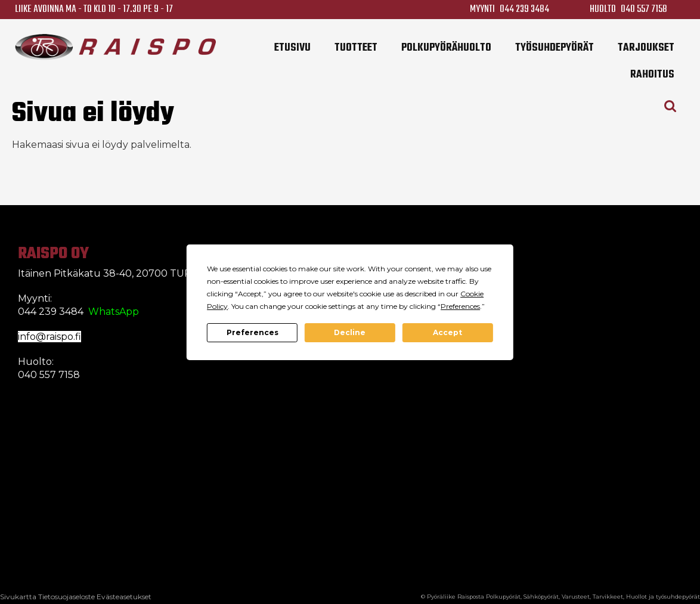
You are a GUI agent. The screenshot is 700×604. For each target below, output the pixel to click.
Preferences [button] (460, 306)
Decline (350, 332)
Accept (447, 332)
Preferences (253, 332)
